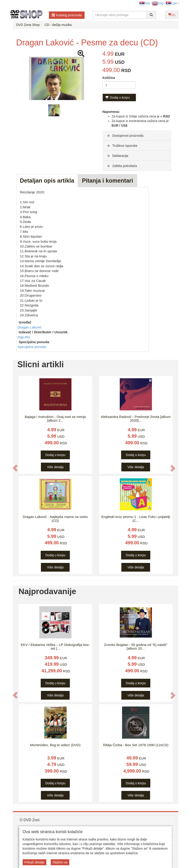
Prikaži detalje (34, 862)
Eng (158, 3)
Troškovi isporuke (122, 146)
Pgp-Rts (24, 337)
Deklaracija (117, 156)
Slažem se (60, 862)
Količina (109, 78)
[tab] (137, 135)
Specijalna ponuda (32, 347)
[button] (15, 468)
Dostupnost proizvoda (125, 136)
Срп (171, 3)
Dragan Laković (30, 327)
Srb (145, 3)
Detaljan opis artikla (47, 181)
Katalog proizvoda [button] (67, 15)
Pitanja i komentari (108, 181)
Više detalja (55, 467)
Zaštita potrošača (121, 166)
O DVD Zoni (30, 820)
